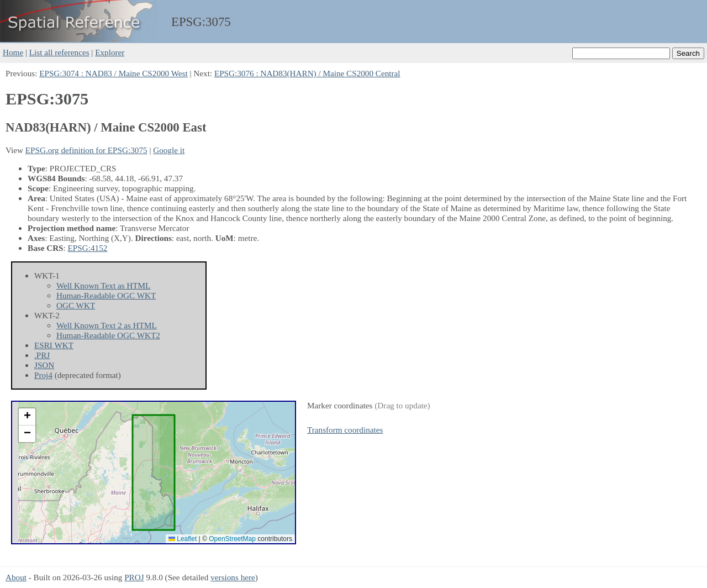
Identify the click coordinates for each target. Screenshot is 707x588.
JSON (44, 365)
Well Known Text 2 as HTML (107, 325)
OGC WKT (76, 305)
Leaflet (183, 539)
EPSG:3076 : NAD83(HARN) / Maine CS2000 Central (307, 73)
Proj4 (43, 375)
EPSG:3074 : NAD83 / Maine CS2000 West (114, 73)
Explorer (110, 52)
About (16, 577)
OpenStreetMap (232, 539)
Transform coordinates (345, 430)
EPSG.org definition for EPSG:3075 (86, 150)
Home (13, 52)
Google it (169, 150)
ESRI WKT (54, 345)
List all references (59, 52)
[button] (27, 417)
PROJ (134, 577)
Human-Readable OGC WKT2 (108, 335)
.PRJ (42, 355)
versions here (233, 577)
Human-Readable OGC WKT (106, 295)
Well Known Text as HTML (103, 285)
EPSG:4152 (88, 248)
